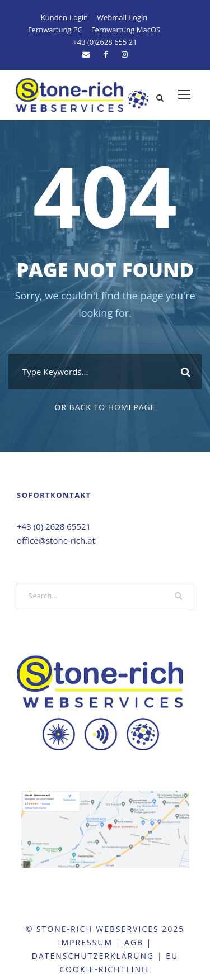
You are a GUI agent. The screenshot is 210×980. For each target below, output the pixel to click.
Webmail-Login (122, 17)
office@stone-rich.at (56, 540)
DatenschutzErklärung (93, 956)
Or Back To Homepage (105, 407)
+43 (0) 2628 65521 (54, 526)
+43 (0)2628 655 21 (105, 42)
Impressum (86, 942)
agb (134, 942)
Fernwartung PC (55, 30)
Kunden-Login (64, 17)
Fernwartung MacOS (126, 30)
